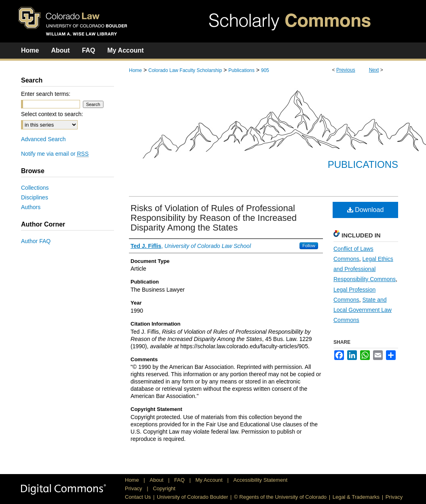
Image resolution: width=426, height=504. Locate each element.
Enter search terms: (46, 94)
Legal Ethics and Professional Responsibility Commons (365, 269)
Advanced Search (43, 139)
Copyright (164, 488)
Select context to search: (52, 114)
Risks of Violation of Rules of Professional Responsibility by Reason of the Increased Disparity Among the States (214, 218)
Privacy (134, 488)
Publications (241, 70)
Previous (346, 70)
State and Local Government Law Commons (363, 310)
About (157, 480)
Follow (309, 246)
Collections (35, 188)
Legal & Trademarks (356, 497)
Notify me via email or (55, 154)
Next (374, 70)
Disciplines (35, 197)
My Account (210, 480)
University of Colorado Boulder (192, 497)
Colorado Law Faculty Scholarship (185, 70)
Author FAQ (36, 241)
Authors (31, 207)
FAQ (180, 480)
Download (366, 210)
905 (265, 70)
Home (135, 70)
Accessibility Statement (260, 480)
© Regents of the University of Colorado (280, 497)
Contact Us (138, 497)
